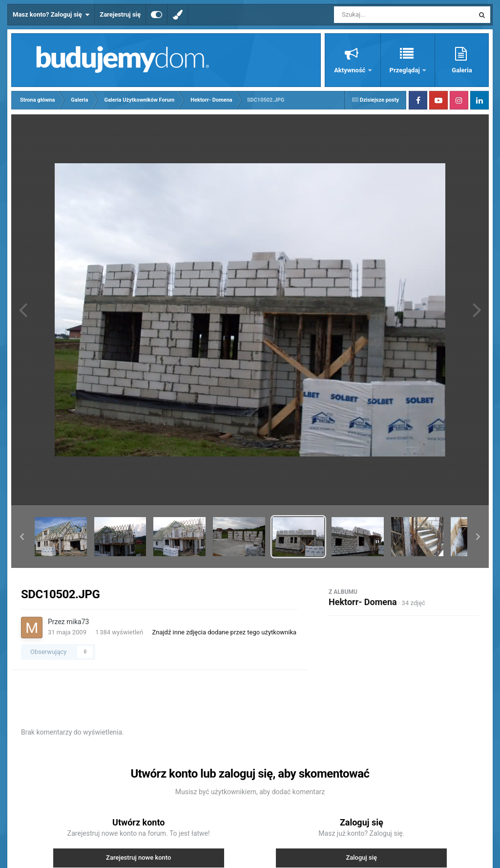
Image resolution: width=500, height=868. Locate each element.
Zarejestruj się (120, 14)
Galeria (462, 70)
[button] (22, 537)
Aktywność (350, 70)
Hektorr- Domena (363, 602)
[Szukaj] (382, 15)
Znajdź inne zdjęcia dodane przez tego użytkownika (224, 632)
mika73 (78, 622)
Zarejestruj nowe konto (138, 857)
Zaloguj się (361, 857)
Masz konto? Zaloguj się (51, 15)
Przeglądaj (406, 70)
